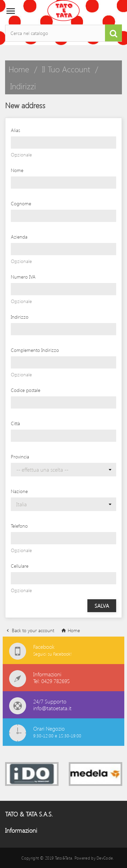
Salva (102, 606)
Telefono (19, 526)
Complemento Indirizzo (35, 350)
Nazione (19, 491)
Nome (17, 170)
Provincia (20, 457)
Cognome (21, 203)
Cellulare (20, 566)
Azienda (19, 237)
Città (15, 423)
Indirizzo (20, 317)
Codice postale (26, 390)
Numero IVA (23, 277)
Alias (15, 130)
